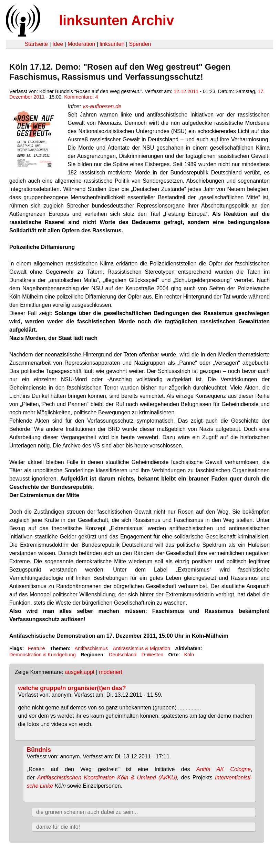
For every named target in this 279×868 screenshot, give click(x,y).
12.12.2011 (186, 91)
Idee (58, 44)
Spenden (140, 44)
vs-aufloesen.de (102, 106)
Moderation (81, 44)
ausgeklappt (80, 672)
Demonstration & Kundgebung (43, 655)
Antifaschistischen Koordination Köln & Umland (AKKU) (107, 778)
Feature (37, 648)
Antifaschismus (91, 648)
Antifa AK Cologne (224, 769)
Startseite (36, 44)
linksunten (112, 44)
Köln (189, 655)
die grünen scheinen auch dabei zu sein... (87, 812)
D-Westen (152, 655)
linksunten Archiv (116, 20)
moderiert (111, 672)
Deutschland (123, 655)
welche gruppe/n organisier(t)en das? (72, 688)
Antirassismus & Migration (142, 648)
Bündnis (39, 750)
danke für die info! (58, 827)
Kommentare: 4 (81, 97)
